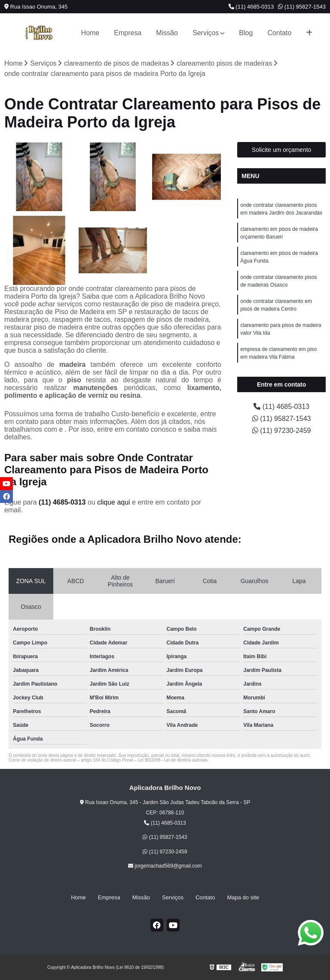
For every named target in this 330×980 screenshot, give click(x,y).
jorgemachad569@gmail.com (165, 866)
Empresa (128, 33)
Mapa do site (243, 897)
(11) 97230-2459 (282, 431)
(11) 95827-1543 (302, 7)
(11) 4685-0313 (251, 7)
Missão (167, 33)
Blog (246, 33)
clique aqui (114, 502)
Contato (279, 33)
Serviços (206, 33)
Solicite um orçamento (282, 150)
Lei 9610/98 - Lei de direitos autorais (173, 760)
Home (90, 33)
